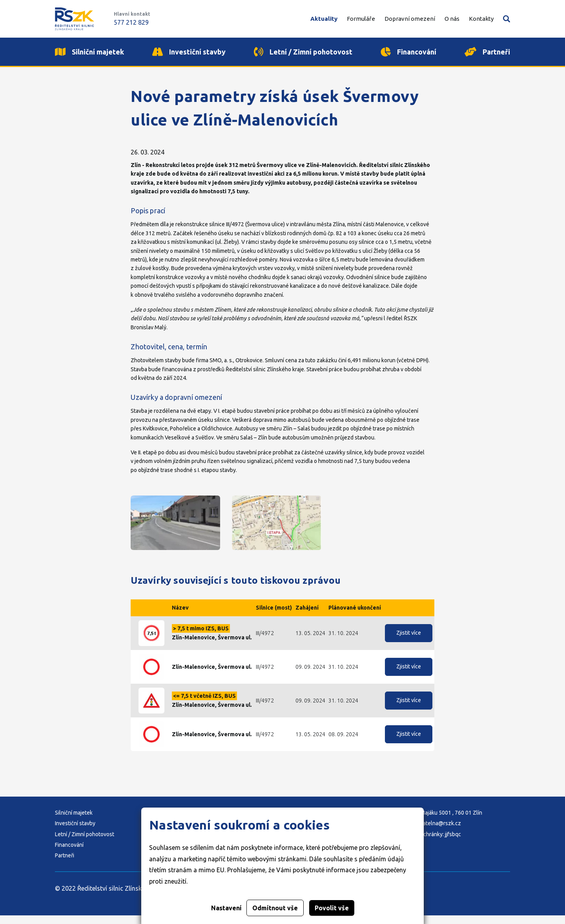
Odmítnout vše (275, 908)
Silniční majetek (74, 821)
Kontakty (481, 19)
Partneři (65, 864)
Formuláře (361, 19)
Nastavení (226, 908)
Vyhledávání (507, 19)
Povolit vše (332, 908)
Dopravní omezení (410, 19)
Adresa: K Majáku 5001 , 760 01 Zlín (439, 821)
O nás (452, 19)
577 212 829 (131, 22)
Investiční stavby (75, 832)
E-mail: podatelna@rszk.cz (429, 832)
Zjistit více (409, 641)
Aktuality (324, 19)
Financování (69, 853)
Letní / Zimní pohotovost (85, 843)
